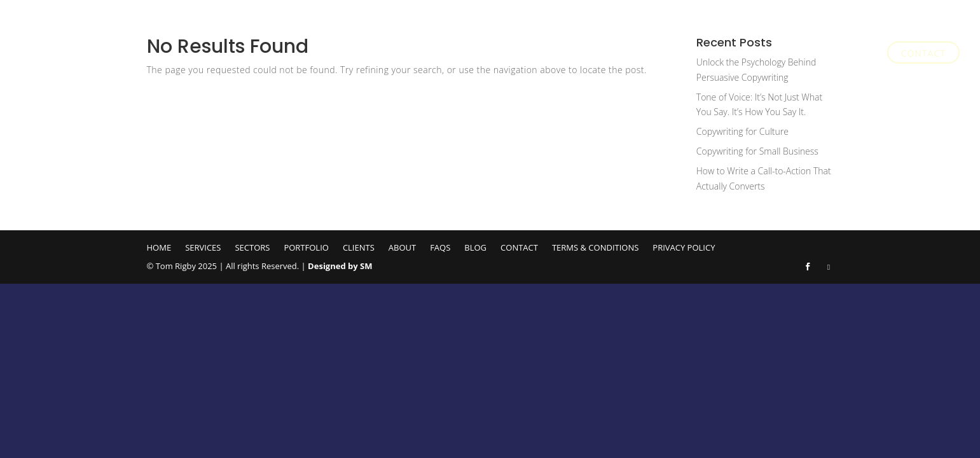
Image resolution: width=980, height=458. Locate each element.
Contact (923, 54)
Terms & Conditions (595, 247)
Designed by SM (340, 266)
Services (536, 54)
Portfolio (655, 54)
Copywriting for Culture (742, 131)
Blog (859, 54)
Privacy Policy (684, 247)
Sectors (593, 54)
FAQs (821, 54)
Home (486, 54)
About (765, 54)
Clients (715, 54)
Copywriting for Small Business (757, 151)
